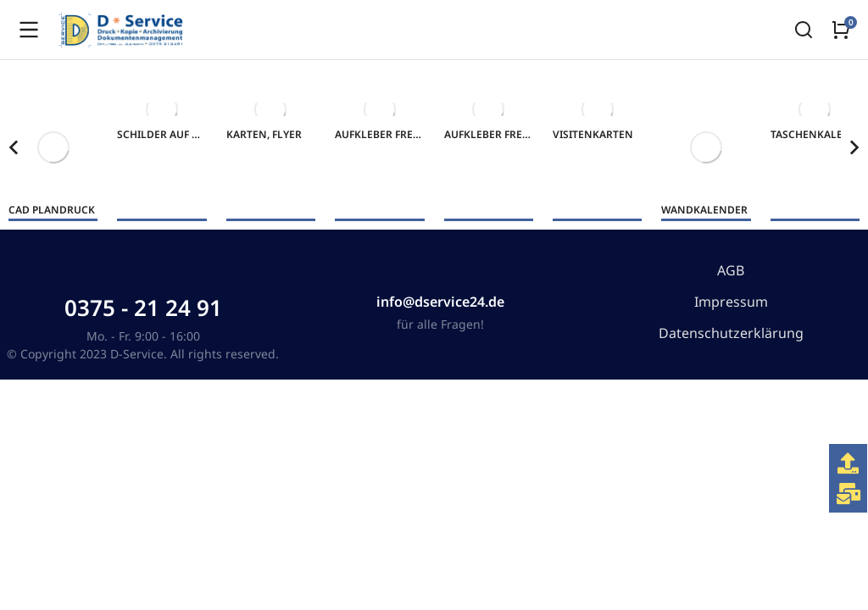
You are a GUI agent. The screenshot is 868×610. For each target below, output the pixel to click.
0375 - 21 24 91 (143, 308)
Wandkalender (704, 210)
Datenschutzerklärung (731, 333)
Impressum (731, 302)
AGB (731, 270)
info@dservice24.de (440, 302)
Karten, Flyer (264, 134)
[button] (14, 147)
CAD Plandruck (52, 210)
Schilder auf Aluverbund (189, 134)
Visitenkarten (593, 134)
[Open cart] (841, 30)
